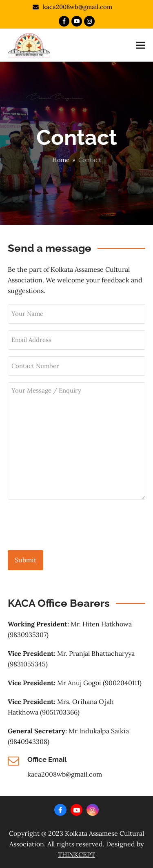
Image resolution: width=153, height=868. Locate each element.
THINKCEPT (76, 855)
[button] (141, 45)
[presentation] (70, 525)
